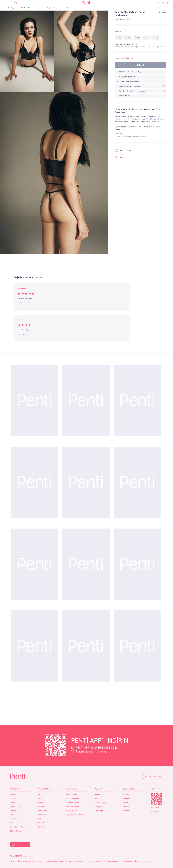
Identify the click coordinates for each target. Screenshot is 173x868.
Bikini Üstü (42, 811)
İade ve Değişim (101, 803)
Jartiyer (13, 799)
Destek (98, 789)
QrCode (157, 799)
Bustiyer (13, 811)
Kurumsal (71, 789)
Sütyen (13, 794)
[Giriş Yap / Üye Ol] (163, 3)
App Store (155, 807)
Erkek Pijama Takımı (18, 827)
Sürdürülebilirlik (73, 799)
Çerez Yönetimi (112, 861)
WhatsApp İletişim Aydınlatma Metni (137, 861)
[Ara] (10, 3)
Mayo (40, 799)
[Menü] (4, 3)
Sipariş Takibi (100, 807)
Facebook (126, 799)
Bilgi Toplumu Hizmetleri (76, 815)
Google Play (155, 812)
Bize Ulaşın (99, 811)
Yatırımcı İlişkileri (73, 803)
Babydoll (14, 819)
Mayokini (42, 807)
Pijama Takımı (15, 807)
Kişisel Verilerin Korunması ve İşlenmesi (26, 861)
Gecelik (13, 803)
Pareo (40, 803)
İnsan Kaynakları (73, 807)
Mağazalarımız (72, 794)
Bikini (40, 794)
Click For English (155, 777)
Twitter (125, 803)
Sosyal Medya (130, 789)
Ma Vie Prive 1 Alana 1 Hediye (29, 8)
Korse (12, 815)
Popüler (14, 789)
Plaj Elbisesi (43, 823)
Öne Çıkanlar (45, 789)
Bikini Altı (42, 815)
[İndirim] (16, 3)
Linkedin (126, 811)
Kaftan (41, 819)
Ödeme (97, 794)
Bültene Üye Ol (22, 844)
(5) (164, 12)
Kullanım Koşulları (95, 861)
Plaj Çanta (42, 827)
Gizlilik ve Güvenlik (76, 861)
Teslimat (98, 799)
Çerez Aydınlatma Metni (55, 861)
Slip (12, 823)
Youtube (126, 807)
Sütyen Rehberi (16, 831)
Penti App (155, 789)
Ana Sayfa (12, 8)
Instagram (127, 794)
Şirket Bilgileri (72, 811)
